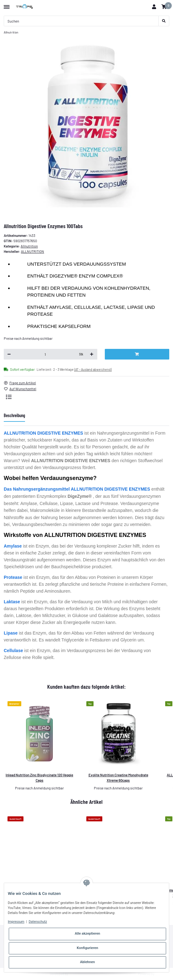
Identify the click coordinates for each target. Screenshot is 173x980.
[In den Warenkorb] (137, 354)
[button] (154, 7)
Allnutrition (29, 246)
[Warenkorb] (164, 7)
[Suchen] (81, 21)
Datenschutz (38, 922)
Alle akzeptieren (87, 934)
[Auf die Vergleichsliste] (9, 397)
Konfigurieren (87, 948)
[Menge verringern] (9, 354)
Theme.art (76, 974)
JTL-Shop (162, 974)
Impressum (16, 922)
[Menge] (45, 354)
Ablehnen (88, 962)
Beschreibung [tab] (14, 415)
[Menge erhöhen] (92, 354)
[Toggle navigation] (7, 5)
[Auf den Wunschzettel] (22, 389)
